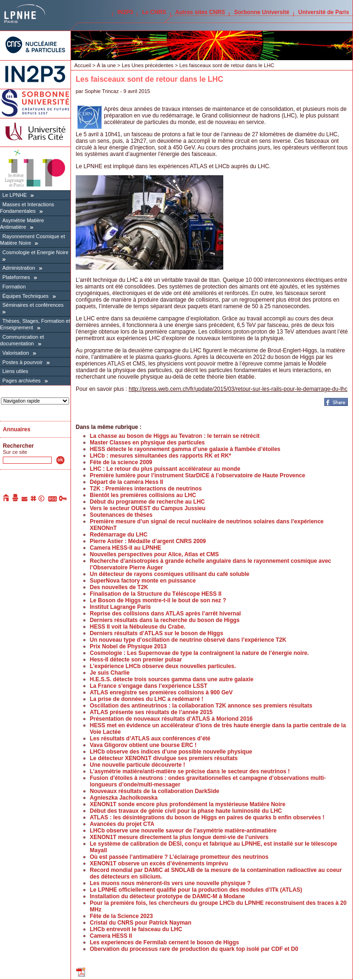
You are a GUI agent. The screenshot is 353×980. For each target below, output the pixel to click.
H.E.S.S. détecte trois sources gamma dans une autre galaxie (172, 679)
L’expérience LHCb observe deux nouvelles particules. (163, 666)
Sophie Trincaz (102, 91)
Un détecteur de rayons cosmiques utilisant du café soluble (169, 574)
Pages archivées (21, 381)
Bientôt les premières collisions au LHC (143, 495)
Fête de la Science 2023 (121, 916)
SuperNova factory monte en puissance (143, 581)
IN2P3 (125, 12)
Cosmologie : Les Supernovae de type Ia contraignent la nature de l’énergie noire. (199, 653)
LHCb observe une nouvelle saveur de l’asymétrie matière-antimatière (183, 831)
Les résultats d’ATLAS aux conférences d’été (150, 739)
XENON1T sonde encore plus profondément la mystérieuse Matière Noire (188, 804)
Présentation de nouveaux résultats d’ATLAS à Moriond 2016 (171, 719)
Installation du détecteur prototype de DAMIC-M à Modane (167, 896)
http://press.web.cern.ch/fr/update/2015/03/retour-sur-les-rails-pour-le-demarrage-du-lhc (238, 389)
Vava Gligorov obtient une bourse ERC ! (143, 745)
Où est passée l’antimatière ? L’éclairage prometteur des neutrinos (179, 857)
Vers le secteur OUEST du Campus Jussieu (148, 508)
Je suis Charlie (110, 673)
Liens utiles (15, 371)
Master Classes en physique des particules (147, 443)
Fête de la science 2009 (121, 462)
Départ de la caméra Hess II (126, 482)
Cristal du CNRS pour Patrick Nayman (141, 923)
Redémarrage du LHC (119, 535)
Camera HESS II (111, 936)
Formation (14, 287)
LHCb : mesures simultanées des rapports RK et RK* (161, 456)
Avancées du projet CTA (122, 824)
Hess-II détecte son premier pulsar (136, 660)
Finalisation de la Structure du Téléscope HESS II (156, 594)
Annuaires (17, 429)
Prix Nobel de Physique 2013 (128, 646)
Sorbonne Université (262, 12)
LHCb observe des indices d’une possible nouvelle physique (171, 752)
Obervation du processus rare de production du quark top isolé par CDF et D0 (194, 949)
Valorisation (16, 353)
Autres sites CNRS (200, 12)
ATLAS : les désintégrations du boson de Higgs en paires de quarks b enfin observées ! (207, 817)
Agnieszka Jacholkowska (124, 798)
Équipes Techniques (25, 296)
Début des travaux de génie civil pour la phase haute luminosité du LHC (186, 811)
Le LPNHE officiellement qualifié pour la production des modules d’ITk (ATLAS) (196, 890)
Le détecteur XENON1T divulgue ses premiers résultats (164, 758)
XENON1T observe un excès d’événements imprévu (159, 863)
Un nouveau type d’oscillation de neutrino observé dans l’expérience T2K (188, 640)
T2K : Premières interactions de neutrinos (146, 489)
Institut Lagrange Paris (120, 607)
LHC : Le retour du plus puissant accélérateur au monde (165, 469)
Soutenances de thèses (121, 515)
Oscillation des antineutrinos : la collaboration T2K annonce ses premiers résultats (201, 706)
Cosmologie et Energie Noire (35, 252)
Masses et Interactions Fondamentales (27, 208)
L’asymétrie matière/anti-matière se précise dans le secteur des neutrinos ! (190, 771)
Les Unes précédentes (148, 65)
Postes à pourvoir (23, 362)
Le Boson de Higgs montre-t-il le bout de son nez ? (158, 600)
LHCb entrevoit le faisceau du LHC (136, 929)
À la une (106, 65)
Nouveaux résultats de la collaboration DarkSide (154, 791)
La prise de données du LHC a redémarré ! (146, 699)
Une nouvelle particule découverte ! (137, 765)
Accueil (82, 65)
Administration (19, 268)
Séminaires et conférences (33, 305)
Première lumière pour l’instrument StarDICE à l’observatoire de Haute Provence (197, 475)
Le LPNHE (15, 195)
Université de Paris (324, 12)
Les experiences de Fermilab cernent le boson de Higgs (164, 942)
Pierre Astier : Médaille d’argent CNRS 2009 (148, 541)
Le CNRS (154, 12)
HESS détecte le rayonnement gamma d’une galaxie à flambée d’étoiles (185, 449)
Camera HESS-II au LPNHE (126, 548)
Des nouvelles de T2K (119, 587)
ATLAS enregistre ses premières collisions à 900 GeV (161, 692)
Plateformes (16, 277)
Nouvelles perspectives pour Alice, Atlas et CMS (154, 554)
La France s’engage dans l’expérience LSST (149, 686)
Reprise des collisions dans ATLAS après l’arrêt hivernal (165, 614)
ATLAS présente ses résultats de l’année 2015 (151, 712)
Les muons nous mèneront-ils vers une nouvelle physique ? (170, 883)
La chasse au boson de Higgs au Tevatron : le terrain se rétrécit (175, 436)
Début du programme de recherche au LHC (147, 502)
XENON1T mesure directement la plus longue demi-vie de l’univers (179, 837)
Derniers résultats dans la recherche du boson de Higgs (165, 620)
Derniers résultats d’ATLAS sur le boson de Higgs (157, 633)
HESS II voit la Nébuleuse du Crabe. (137, 627)
